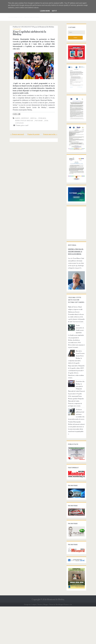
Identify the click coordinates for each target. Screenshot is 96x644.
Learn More (45, 11)
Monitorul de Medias (44, 27)
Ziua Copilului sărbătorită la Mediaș (32, 32)
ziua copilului (37, 113)
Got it (54, 11)
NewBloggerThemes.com (64, 642)
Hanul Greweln (20, 111)
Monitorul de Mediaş (56, 637)
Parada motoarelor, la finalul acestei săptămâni (80, 365)
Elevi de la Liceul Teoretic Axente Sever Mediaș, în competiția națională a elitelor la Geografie (76, 388)
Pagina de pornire (34, 124)
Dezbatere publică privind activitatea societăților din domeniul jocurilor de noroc (76, 437)
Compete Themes (37, 642)
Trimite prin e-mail (19, 116)
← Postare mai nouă (14, 124)
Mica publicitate (32, 17)
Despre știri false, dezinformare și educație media (74, 286)
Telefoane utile (15, 17)
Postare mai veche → (53, 124)
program (25, 113)
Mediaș (31, 111)
